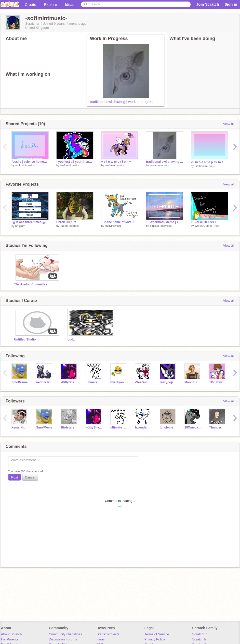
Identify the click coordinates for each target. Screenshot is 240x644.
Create (30, 4)
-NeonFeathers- (70, 226)
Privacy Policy (155, 639)
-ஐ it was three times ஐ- (29, 222)
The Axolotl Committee (31, 284)
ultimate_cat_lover (94, 382)
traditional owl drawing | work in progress (122, 102)
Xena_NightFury (20, 427)
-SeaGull (141, 382)
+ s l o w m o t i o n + (116, 162)
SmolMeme (19, 382)
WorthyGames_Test (207, 226)
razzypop (166, 382)
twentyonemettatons (119, 382)
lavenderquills (144, 427)
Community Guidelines (65, 634)
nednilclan (44, 382)
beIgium (20, 226)
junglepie (166, 427)
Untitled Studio (25, 339)
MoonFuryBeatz (193, 382)
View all (229, 124)
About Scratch (11, 634)
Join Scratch (208, 4)
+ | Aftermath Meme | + (162, 222)
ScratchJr (199, 639)
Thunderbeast (218, 427)
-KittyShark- (69, 382)
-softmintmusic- (25, 165)
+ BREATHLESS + (204, 222)
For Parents (10, 639)
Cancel (30, 477)
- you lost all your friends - (75, 162)
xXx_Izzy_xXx (218, 382)
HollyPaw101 (113, 226)
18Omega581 (193, 427)
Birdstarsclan (69, 427)
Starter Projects (108, 634)
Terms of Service (157, 634)
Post (15, 477)
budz (71, 339)
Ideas (70, 4)
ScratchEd (200, 634)
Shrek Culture (66, 222)
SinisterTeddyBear (161, 226)
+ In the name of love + (118, 222)
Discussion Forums (63, 639)
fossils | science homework (30, 162)
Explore (51, 4)
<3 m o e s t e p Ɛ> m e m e (209, 162)
